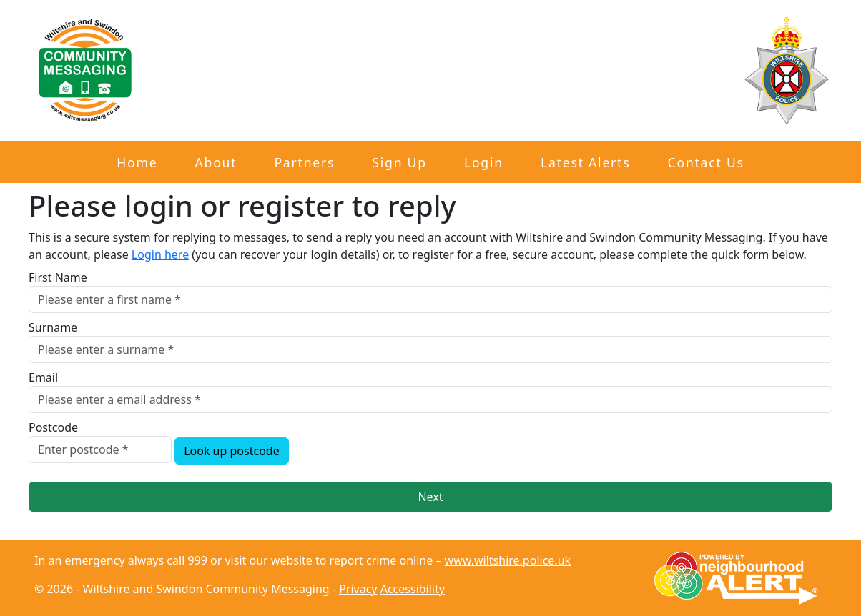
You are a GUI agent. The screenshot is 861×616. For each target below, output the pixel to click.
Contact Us (706, 162)
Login (484, 162)
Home (137, 162)
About (216, 162)
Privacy (358, 589)
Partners (304, 162)
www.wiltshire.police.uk (508, 560)
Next (430, 497)
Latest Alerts (585, 162)
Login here (160, 254)
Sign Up (399, 162)
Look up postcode (232, 451)
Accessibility (413, 589)
